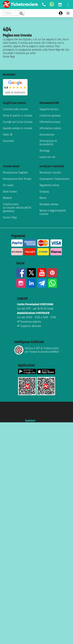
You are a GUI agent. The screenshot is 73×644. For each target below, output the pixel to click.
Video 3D (8, 135)
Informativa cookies (50, 128)
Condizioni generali (50, 116)
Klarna (43, 198)
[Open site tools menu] (68, 5)
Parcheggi (45, 151)
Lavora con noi (47, 157)
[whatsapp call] (52, 5)
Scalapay (44, 192)
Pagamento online (49, 185)
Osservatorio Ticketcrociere (54, 179)
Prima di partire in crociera (18, 116)
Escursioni (9, 141)
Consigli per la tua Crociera (18, 122)
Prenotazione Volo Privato (17, 179)
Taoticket (30, 421)
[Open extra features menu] (14, 13)
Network (7, 198)
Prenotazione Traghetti (15, 173)
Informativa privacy (50, 122)
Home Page (9, 57)
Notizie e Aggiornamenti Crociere (53, 212)
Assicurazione (47, 135)
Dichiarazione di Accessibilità (48, 143)
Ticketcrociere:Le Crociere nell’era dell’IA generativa (17, 208)
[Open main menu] (68, 13)
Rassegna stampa (49, 204)
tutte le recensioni (15, 92)
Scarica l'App (10, 217)
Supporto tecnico (49, 109)
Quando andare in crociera (17, 128)
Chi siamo (8, 185)
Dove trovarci (10, 192)
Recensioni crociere (50, 173)
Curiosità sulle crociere (15, 109)
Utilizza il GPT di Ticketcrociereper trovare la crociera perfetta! (37, 350)
